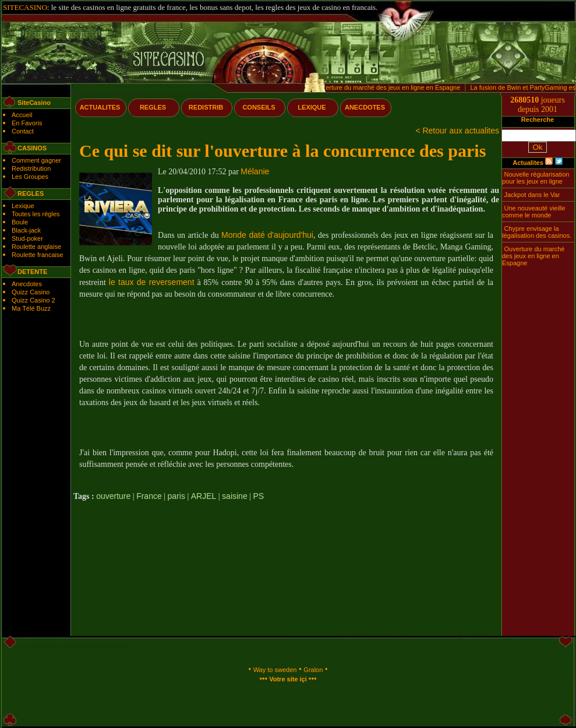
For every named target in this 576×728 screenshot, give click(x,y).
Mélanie (255, 171)
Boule (20, 222)
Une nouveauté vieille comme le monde (534, 212)
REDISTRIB (206, 107)
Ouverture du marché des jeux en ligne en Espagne (389, 87)
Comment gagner (36, 160)
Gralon (313, 670)
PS (259, 496)
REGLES (153, 107)
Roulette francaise (38, 255)
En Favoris (27, 123)
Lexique (23, 206)
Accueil (22, 115)
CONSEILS (259, 107)
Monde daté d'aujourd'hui (267, 235)
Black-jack (26, 230)
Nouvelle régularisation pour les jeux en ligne (536, 178)
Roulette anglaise (36, 247)
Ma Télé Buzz (31, 308)
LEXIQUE (312, 107)
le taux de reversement (152, 282)
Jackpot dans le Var (532, 195)
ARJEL (204, 496)
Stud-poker (27, 238)
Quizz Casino (31, 292)
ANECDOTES (365, 107)
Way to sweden (275, 670)
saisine (235, 496)
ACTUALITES (100, 107)
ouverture (113, 496)
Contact (23, 131)
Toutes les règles (36, 214)
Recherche (538, 119)
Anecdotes (27, 284)
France (149, 496)
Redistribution (31, 168)
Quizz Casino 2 (33, 300)
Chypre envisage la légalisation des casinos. (537, 232)
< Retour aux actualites (457, 131)
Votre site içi (288, 679)
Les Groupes (30, 177)
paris (176, 496)
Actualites (528, 163)
